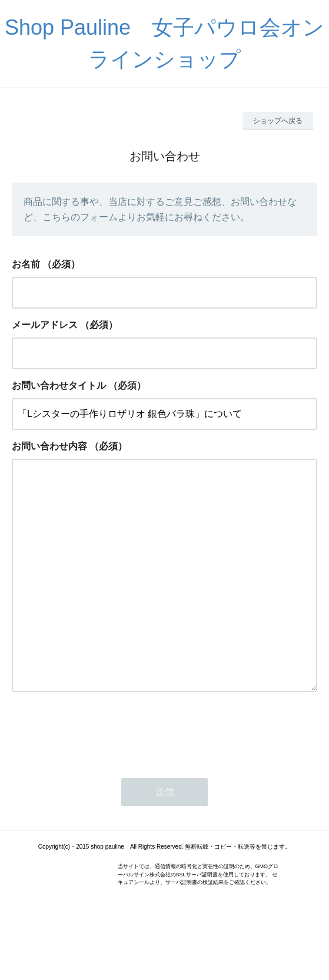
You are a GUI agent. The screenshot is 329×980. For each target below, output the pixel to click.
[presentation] (101, 779)
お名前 (26, 264)
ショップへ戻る (278, 121)
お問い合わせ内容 (49, 446)
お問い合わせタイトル (59, 385)
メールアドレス (45, 325)
